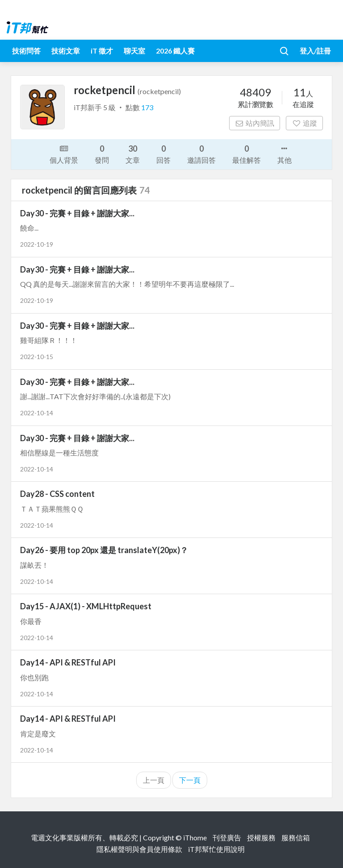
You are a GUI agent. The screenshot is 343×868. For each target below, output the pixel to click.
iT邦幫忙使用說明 (216, 849)
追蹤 (304, 123)
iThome (195, 837)
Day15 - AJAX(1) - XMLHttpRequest (86, 606)
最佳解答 (247, 154)
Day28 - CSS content (57, 494)
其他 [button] (284, 153)
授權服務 (261, 837)
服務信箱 (296, 837)
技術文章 (66, 51)
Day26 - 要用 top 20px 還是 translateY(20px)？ (104, 550)
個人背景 (64, 153)
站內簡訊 (255, 123)
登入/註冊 (315, 51)
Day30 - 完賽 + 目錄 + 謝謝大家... (77, 213)
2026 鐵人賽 (175, 51)
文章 (133, 154)
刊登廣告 (227, 837)
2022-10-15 (37, 357)
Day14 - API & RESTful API (68, 662)
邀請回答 (201, 154)
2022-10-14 (37, 413)
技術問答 (26, 51)
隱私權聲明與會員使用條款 (139, 849)
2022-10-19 (37, 244)
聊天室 (134, 51)
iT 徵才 (102, 51)
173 (147, 107)
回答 (163, 154)
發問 (102, 154)
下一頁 (190, 780)
